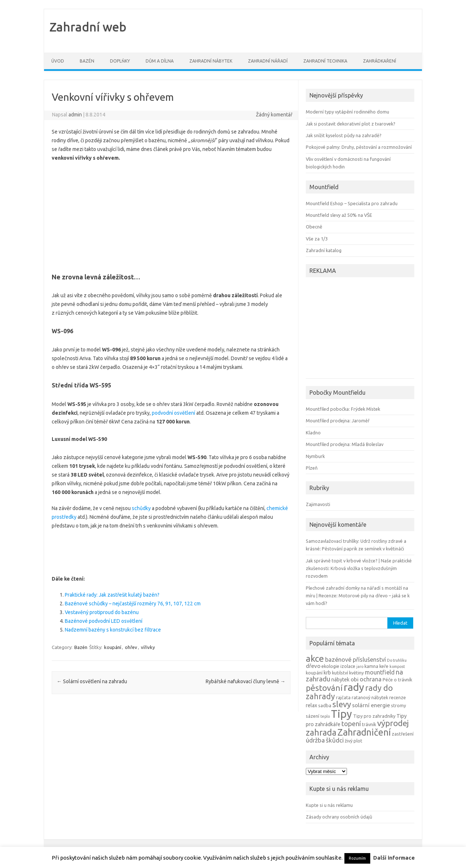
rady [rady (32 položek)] (354, 687)
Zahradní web (88, 27)
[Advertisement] (171, 215)
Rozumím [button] (357, 858)
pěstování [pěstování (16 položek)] (324, 688)
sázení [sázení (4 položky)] (313, 716)
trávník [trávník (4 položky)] (369, 724)
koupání (113, 647)
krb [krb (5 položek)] (327, 673)
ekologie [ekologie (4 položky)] (330, 666)
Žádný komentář (274, 115)
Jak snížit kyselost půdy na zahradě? (344, 135)
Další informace (394, 858)
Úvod (58, 61)
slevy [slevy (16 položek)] (342, 704)
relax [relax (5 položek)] (311, 705)
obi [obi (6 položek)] (355, 679)
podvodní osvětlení (173, 413)
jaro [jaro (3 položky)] (360, 666)
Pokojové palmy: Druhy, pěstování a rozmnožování (359, 147)
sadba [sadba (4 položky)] (325, 705)
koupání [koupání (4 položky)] (314, 673)
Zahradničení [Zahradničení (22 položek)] (364, 732)
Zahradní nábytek (211, 61)
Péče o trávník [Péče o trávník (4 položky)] (397, 680)
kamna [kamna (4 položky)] (371, 666)
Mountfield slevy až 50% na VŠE (339, 215)
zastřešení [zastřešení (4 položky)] (403, 734)
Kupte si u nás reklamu (329, 805)
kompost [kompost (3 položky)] (397, 666)
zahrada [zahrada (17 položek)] (321, 732)
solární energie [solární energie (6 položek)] (371, 705)
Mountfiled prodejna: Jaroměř (338, 421)
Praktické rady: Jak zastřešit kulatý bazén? (112, 595)
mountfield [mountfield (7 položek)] (380, 672)
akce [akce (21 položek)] (315, 658)
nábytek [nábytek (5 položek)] (340, 680)
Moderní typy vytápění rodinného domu (347, 112)
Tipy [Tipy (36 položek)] (341, 714)
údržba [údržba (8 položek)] (315, 740)
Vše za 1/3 (317, 239)
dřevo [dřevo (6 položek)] (313, 666)
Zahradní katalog (324, 250)
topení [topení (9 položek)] (351, 724)
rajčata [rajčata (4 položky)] (343, 697)
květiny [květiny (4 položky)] (356, 673)
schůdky (141, 508)
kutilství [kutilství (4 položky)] (340, 673)
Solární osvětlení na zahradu (92, 681)
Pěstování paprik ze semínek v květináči (363, 549)
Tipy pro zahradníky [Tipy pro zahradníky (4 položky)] (374, 716)
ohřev (131, 647)
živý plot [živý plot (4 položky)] (354, 741)
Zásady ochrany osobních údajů (339, 817)
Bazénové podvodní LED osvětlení (104, 621)
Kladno (313, 433)
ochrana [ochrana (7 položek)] (371, 679)
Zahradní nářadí (268, 61)
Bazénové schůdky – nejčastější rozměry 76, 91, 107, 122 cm (133, 604)
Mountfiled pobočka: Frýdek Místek (343, 409)
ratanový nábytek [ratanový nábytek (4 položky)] (370, 697)
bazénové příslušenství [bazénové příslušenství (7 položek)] (356, 660)
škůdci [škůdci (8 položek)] (335, 740)
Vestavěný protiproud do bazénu (102, 612)
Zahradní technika (325, 61)
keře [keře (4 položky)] (384, 666)
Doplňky (120, 61)
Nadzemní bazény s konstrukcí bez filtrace (113, 630)
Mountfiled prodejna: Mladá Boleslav (345, 444)
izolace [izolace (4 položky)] (348, 666)
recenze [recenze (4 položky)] (398, 697)
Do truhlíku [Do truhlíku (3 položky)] (397, 660)
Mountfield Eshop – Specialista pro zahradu (352, 203)
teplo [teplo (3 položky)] (325, 716)
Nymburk (315, 456)
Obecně (314, 227)
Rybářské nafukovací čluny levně (246, 681)
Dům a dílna (160, 61)
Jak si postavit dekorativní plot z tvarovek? (351, 124)
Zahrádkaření (380, 61)
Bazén (87, 61)
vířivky (148, 647)
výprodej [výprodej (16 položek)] (393, 723)
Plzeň (312, 468)
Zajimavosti (318, 504)
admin (75, 115)
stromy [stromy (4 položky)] (398, 705)
